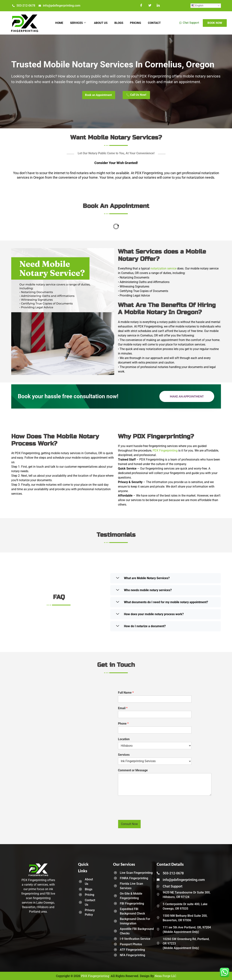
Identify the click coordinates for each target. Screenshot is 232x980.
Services (77, 23)
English (197, 6)
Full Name (126, 693)
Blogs (119, 23)
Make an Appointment (187, 396)
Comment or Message (133, 770)
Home (58, 23)
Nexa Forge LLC (165, 976)
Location (124, 739)
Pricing (136, 23)
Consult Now (129, 824)
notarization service (163, 268)
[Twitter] (150, 6)
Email (123, 708)
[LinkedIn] (158, 6)
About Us (100, 23)
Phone (123, 724)
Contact (156, 23)
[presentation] (146, 814)
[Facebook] (141, 6)
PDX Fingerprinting (165, 450)
